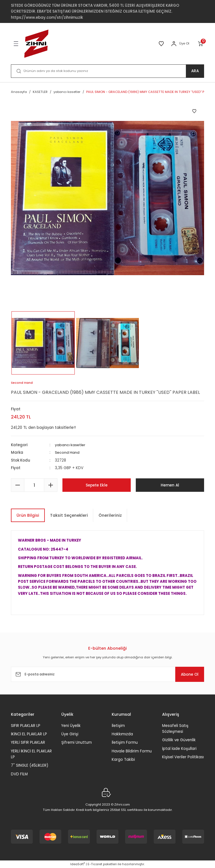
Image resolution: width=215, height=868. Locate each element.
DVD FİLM (19, 774)
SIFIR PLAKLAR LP (26, 726)
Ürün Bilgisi (28, 515)
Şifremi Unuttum (77, 742)
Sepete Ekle (97, 485)
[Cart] (201, 44)
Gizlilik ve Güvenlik (179, 740)
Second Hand (68, 453)
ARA (195, 71)
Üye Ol (184, 43)
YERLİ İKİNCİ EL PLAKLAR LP (31, 754)
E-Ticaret (95, 864)
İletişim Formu (125, 742)
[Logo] (36, 44)
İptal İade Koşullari (179, 749)
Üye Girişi (70, 734)
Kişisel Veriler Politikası (183, 757)
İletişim (118, 726)
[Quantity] (34, 485)
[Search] (107, 71)
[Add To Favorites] (194, 111)
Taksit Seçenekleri (69, 515)
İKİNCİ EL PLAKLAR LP (29, 734)
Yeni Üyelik (71, 726)
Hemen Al (170, 485)
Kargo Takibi (123, 760)
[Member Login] (174, 44)
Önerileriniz (110, 515)
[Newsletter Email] (107, 674)
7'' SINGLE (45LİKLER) (30, 765)
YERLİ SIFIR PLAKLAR (28, 742)
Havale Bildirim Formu (132, 751)
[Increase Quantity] (51, 485)
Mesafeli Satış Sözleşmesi (175, 729)
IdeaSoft (78, 864)
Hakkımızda (122, 734)
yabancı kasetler (71, 445)
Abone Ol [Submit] (187, 674)
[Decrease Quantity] (18, 485)
